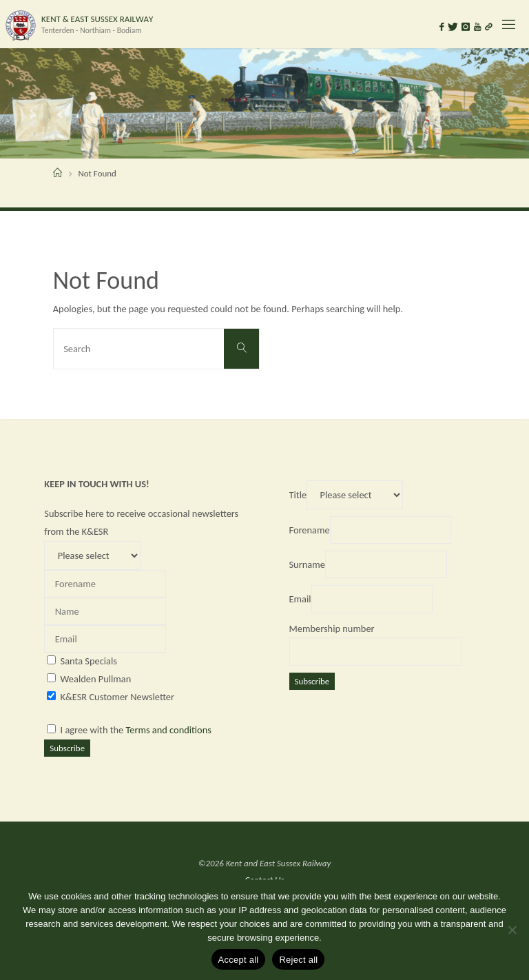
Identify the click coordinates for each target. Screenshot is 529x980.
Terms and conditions (169, 730)
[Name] (105, 611)
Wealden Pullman (96, 679)
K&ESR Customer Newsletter (117, 697)
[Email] (105, 639)
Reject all (298, 960)
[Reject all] (512, 930)
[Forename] (105, 584)
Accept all (239, 960)
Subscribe (67, 748)
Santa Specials (89, 661)
